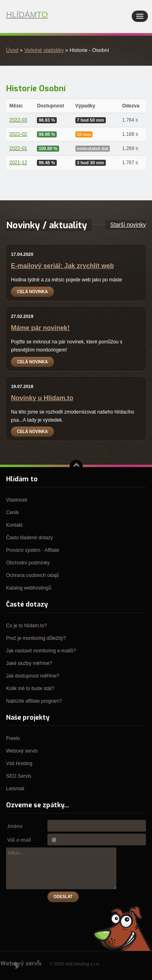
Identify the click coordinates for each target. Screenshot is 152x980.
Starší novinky (128, 225)
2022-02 (18, 134)
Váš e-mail (19, 840)
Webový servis (22, 751)
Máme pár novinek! (40, 328)
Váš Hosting (19, 763)
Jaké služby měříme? (29, 663)
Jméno (15, 826)
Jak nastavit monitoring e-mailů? (41, 651)
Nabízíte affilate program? (34, 701)
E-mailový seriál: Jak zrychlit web (62, 266)
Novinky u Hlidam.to (42, 398)
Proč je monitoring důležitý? (36, 638)
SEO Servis (19, 776)
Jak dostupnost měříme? (33, 676)
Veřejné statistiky (44, 50)
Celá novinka (32, 292)
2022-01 (18, 148)
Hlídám (43, 17)
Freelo (13, 738)
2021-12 (18, 163)
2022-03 (18, 120)
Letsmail (15, 789)
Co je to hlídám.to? (27, 626)
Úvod (12, 50)
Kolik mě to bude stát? (30, 688)
